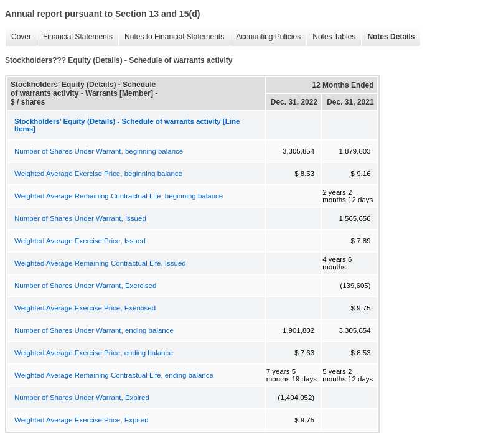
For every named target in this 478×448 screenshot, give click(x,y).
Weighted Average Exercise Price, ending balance (94, 353)
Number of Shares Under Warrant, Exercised (85, 286)
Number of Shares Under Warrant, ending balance (94, 330)
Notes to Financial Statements (171, 37)
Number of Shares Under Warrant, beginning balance (99, 151)
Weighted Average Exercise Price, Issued (80, 241)
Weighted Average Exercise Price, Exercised (85, 308)
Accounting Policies (265, 37)
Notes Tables (331, 37)
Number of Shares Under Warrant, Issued (80, 218)
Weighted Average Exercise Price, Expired (82, 420)
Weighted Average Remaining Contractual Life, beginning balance (119, 196)
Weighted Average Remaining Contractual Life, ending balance (114, 375)
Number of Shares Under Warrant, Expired (82, 398)
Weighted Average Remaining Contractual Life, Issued (100, 263)
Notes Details (388, 37)
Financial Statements (75, 37)
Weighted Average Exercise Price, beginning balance (98, 174)
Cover (18, 37)
